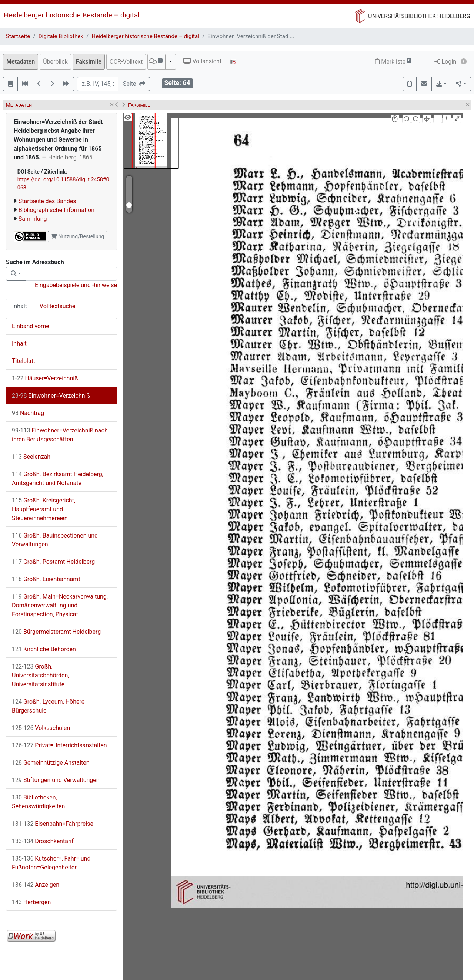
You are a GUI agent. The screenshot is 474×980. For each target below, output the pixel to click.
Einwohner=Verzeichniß (51, 396)
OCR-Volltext (126, 62)
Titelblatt (24, 361)
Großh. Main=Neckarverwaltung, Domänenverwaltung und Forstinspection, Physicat (60, 605)
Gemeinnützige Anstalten (51, 763)
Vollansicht (202, 61)
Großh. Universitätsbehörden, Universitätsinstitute (40, 675)
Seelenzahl (32, 457)
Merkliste (393, 62)
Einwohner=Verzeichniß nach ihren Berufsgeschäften (60, 435)
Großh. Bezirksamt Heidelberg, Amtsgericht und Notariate (58, 479)
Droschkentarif (43, 841)
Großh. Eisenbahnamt (46, 579)
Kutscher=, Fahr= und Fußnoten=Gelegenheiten (51, 863)
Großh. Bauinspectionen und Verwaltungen (55, 540)
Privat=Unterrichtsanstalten (59, 745)
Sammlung (33, 219)
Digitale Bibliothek (61, 36)
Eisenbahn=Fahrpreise (53, 824)
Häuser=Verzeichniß (45, 378)
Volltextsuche (57, 306)
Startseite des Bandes (47, 201)
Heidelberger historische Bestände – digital (72, 15)
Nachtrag (28, 413)
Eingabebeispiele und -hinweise (76, 285)
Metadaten (21, 62)
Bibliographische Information (56, 210)
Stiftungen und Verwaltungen (56, 780)
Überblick (55, 62)
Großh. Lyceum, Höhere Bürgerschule (48, 706)
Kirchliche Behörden (44, 649)
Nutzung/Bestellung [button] (78, 236)
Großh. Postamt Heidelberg (53, 562)
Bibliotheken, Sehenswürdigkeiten (38, 802)
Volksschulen (41, 728)
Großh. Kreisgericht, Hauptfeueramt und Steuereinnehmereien (44, 509)
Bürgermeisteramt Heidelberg (56, 632)
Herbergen (31, 902)
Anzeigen (36, 885)
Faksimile (89, 62)
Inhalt (20, 306)
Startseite (18, 36)
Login (445, 62)
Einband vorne (31, 326)
